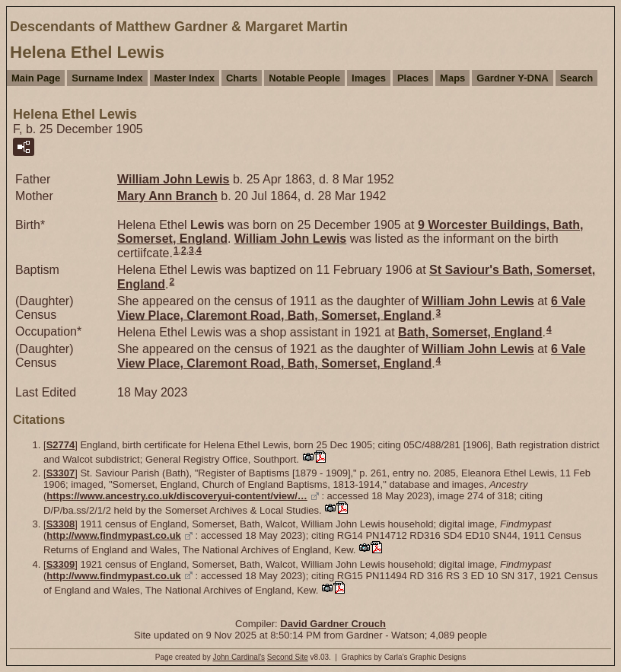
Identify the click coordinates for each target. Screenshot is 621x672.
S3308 (61, 524)
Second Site (288, 657)
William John (173, 179)
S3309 (61, 564)
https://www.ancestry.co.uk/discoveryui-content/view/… (177, 496)
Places (413, 78)
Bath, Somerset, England (470, 332)
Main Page (36, 78)
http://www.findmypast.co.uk (113, 535)
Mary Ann (167, 196)
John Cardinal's (239, 657)
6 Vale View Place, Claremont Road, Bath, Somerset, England (351, 308)
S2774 (61, 445)
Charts (242, 78)
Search (576, 78)
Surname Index (107, 78)
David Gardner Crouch (333, 624)
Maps (452, 78)
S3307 (61, 473)
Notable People (304, 78)
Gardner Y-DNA (512, 78)
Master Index (185, 78)
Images (369, 78)
